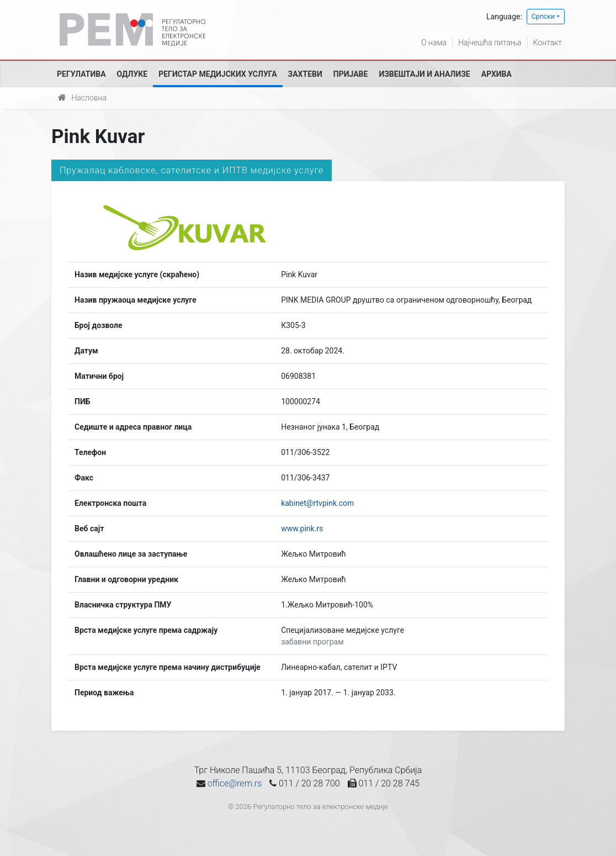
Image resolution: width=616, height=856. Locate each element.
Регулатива (81, 74)
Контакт (548, 43)
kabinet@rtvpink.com (317, 503)
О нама (434, 43)
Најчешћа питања (490, 43)
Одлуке (132, 74)
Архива (496, 74)
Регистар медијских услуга (217, 74)
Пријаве (351, 74)
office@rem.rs (235, 783)
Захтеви (305, 74)
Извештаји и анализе (424, 74)
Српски (543, 17)
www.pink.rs (302, 529)
